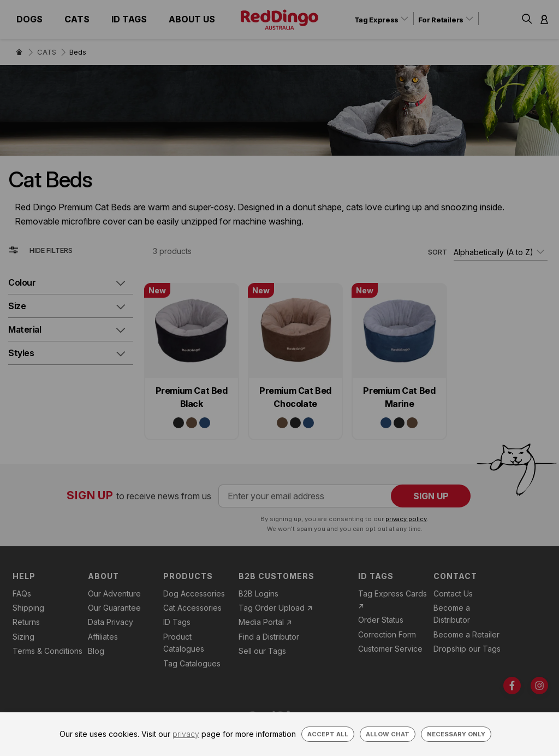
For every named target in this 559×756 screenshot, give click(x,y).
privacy (186, 734)
